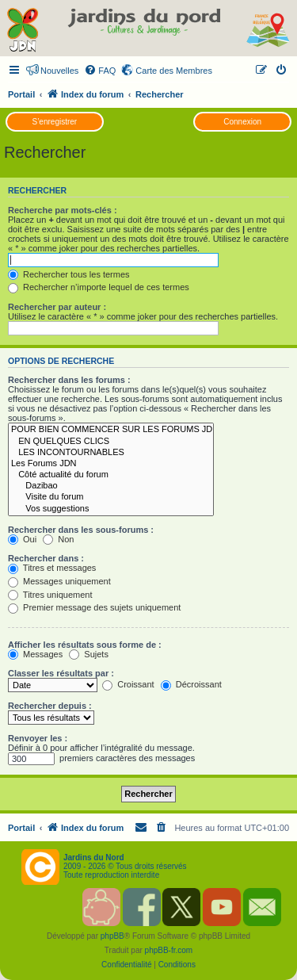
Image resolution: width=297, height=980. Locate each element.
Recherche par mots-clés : (63, 210)
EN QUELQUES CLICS (111, 442)
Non (58, 539)
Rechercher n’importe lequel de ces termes (99, 287)
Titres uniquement (50, 595)
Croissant (128, 684)
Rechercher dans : (46, 558)
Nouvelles (59, 71)
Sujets (89, 654)
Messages (35, 654)
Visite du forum (111, 497)
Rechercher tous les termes (69, 274)
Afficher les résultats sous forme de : (85, 645)
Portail (21, 94)
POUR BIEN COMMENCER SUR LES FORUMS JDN (111, 430)
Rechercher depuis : (50, 706)
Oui (22, 539)
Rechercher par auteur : (57, 307)
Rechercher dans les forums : (69, 380)
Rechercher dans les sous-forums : (81, 530)
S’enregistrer (54, 122)
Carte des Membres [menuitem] (174, 71)
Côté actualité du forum (111, 475)
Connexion (242, 122)
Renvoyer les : (38, 738)
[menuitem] (100, 71)
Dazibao (111, 486)
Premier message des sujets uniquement (94, 607)
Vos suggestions (111, 509)
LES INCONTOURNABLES (111, 453)
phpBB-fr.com (169, 950)
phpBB (112, 936)
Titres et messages (52, 568)
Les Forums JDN (111, 464)
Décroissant (191, 684)
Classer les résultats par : (61, 673)
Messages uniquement (59, 581)
